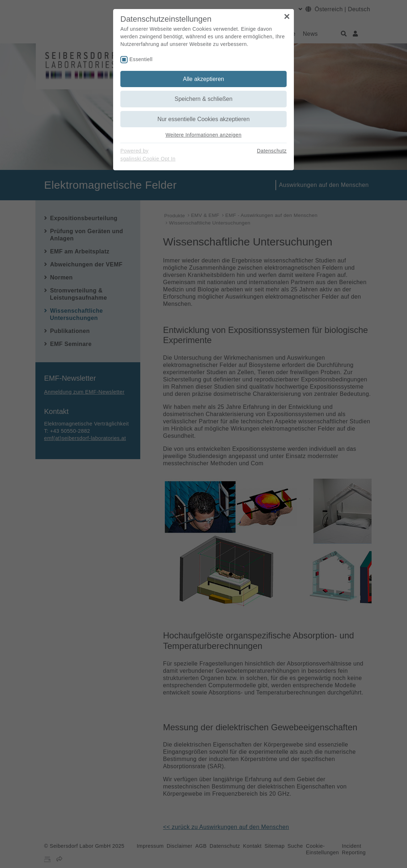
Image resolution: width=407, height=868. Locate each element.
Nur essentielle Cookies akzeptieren (203, 119)
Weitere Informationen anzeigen (203, 135)
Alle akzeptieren (203, 79)
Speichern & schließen (203, 99)
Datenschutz (272, 151)
